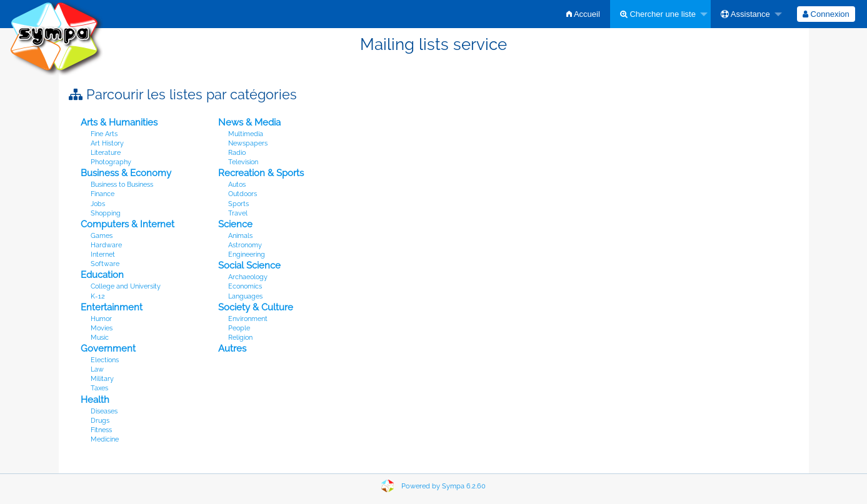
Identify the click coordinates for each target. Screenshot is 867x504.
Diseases (104, 411)
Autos (237, 185)
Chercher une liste (658, 14)
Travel (238, 213)
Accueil (583, 14)
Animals (240, 236)
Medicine (105, 439)
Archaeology (248, 277)
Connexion (826, 14)
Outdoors (243, 194)
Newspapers (248, 143)
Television (243, 162)
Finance (103, 194)
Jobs (98, 204)
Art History (107, 143)
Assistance (745, 14)
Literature (106, 153)
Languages (245, 296)
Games (102, 236)
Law (97, 369)
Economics (245, 286)
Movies (102, 328)
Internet (103, 254)
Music (100, 338)
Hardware (106, 245)
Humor (101, 319)
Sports (238, 204)
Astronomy (245, 245)
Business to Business (122, 185)
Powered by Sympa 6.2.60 (444, 486)
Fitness (101, 430)
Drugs (100, 421)
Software (105, 264)
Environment (248, 319)
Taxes (99, 388)
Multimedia (246, 134)
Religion (240, 338)
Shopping (106, 213)
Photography (111, 162)
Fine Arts (104, 134)
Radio (237, 153)
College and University (126, 286)
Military (102, 379)
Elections (105, 360)
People (239, 328)
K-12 (98, 296)
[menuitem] (583, 14)
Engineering (247, 254)
